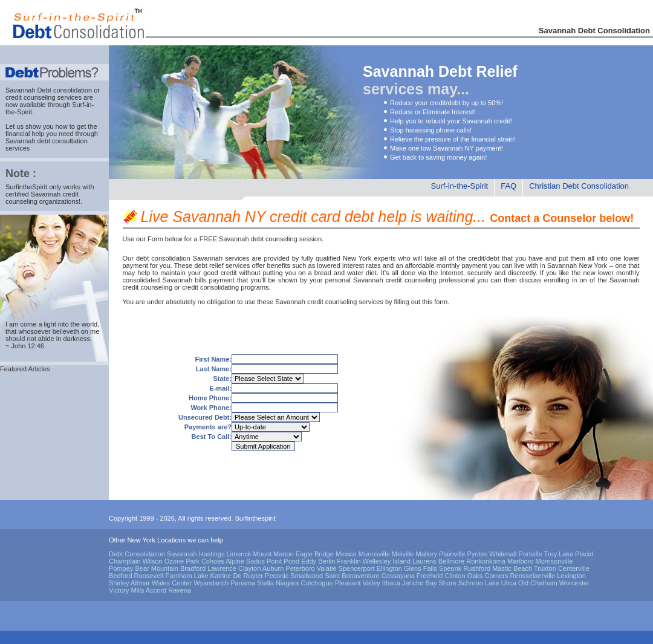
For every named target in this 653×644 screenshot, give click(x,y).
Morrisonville (554, 561)
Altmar (140, 583)
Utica (509, 583)
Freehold (430, 576)
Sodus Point (264, 561)
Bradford (193, 568)
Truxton (545, 568)
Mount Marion (273, 554)
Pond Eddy (300, 561)
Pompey (121, 568)
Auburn (273, 568)
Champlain (125, 561)
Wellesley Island (387, 561)
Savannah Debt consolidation (49, 90)
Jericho (413, 583)
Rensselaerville (533, 576)
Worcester (574, 583)
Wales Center (172, 583)
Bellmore (451, 561)
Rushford (477, 568)
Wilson (153, 561)
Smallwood (307, 576)
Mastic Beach (512, 568)
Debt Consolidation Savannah (153, 554)
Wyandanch (211, 583)
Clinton (455, 576)
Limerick (239, 554)
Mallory (427, 554)
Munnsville (374, 554)
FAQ (508, 186)
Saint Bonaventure (352, 576)
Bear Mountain (157, 568)
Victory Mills (126, 590)
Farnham (179, 576)
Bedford (121, 576)
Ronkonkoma (486, 561)
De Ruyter (249, 576)
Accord (156, 590)
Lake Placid (576, 554)
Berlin (326, 561)
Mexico (346, 554)
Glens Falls (421, 568)
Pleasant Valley (358, 583)
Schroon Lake (479, 583)
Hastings (212, 554)
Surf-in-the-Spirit (460, 186)
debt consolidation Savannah (179, 258)
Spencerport (357, 568)
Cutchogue (317, 583)
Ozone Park (182, 561)
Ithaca (391, 583)
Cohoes (213, 561)
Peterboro (300, 568)
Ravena (180, 590)
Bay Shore (440, 583)
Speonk (450, 568)
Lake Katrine (213, 576)
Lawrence (222, 568)
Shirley (119, 583)
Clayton (249, 568)
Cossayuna (398, 576)
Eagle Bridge (315, 554)
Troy (551, 554)
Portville (531, 554)
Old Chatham (538, 583)
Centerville (574, 568)
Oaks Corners (488, 576)
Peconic (277, 576)
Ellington (389, 568)
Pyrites (478, 554)
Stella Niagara (278, 583)
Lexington (571, 576)
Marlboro (520, 561)
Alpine (235, 561)
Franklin (349, 561)
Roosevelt (149, 576)
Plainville (452, 554)
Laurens (424, 561)
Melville (403, 554)
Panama (243, 583)
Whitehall (503, 554)
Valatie (327, 568)
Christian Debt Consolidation (579, 186)
